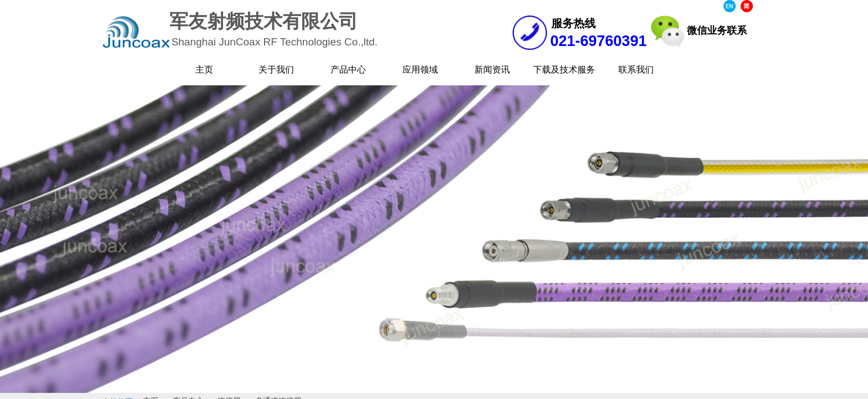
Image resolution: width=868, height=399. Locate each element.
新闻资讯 (492, 70)
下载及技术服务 (564, 70)
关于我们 (276, 70)
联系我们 (636, 70)
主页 (204, 70)
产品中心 (348, 70)
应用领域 (420, 70)
